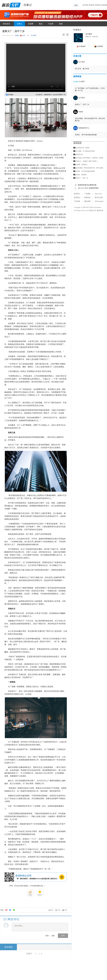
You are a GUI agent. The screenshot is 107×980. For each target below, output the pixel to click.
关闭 (66, 910)
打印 (59, 910)
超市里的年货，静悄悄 (83, 148)
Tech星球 (81, 82)
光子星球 (34, 35)
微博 (24, 35)
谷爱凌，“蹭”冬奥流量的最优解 (86, 135)
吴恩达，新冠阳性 (81, 175)
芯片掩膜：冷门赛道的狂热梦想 (85, 151)
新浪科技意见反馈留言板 (87, 185)
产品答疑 (77, 201)
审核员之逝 (79, 154)
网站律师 (87, 201)
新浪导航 (104, 5)
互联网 (31, 24)
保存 (52, 910)
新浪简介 (77, 194)
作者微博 (82, 46)
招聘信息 (87, 198)
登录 (47, 936)
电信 (41, 24)
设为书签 (85, 5)
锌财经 (81, 112)
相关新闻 (8, 947)
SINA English (99, 201)
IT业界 (51, 24)
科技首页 (6, 24)
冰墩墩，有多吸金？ (82, 165)
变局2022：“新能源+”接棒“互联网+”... (87, 161)
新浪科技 (92, 5)
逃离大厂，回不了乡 (82, 104)
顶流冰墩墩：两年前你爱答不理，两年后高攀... (90, 168)
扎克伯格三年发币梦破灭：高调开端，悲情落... (90, 158)
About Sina (98, 194)
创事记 (19, 24)
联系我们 (77, 198)
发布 (63, 936)
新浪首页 (98, 5)
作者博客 (100, 46)
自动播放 (10, 95)
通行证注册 (99, 198)
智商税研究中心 (84, 128)
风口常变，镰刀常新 (82, 69)
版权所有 (100, 210)
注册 (53, 936)
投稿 (61, 24)
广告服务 (87, 194)
